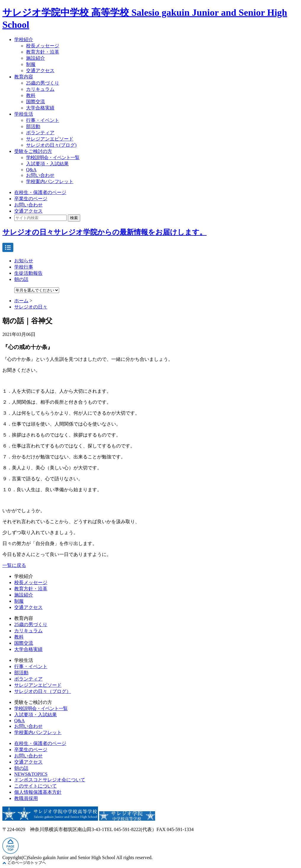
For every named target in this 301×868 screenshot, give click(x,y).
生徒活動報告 (28, 273)
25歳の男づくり (43, 83)
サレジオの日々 (31, 307)
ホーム (21, 301)
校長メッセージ (43, 46)
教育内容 (24, 77)
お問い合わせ (40, 175)
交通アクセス (40, 71)
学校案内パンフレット (50, 181)
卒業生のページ (31, 199)
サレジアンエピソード (50, 139)
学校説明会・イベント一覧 (53, 157)
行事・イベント (43, 120)
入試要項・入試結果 (47, 164)
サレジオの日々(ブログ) (51, 145)
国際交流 (36, 102)
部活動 (33, 126)
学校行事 (24, 267)
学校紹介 (24, 39)
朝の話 (21, 279)
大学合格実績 (40, 108)
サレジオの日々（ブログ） (43, 691)
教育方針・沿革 (43, 52)
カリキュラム (40, 89)
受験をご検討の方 (33, 151)
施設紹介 (36, 58)
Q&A (31, 170)
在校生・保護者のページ (40, 192)
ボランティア (40, 133)
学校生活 (24, 114)
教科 (31, 95)
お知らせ (24, 261)
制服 (31, 64)
